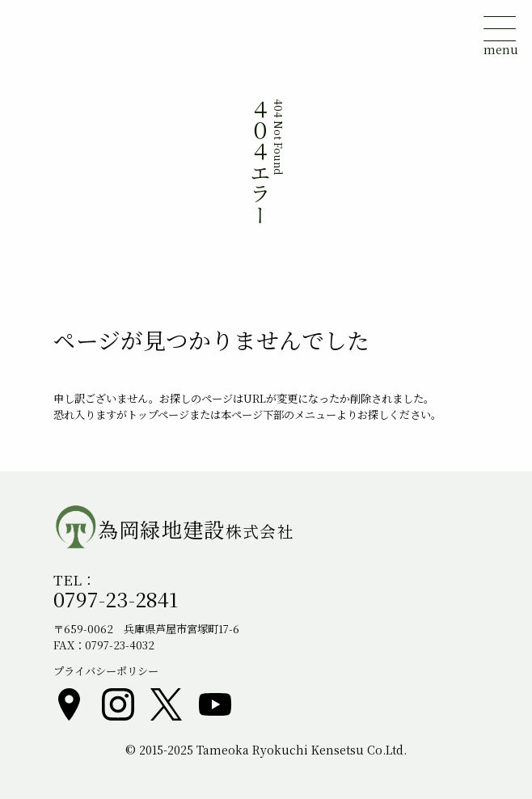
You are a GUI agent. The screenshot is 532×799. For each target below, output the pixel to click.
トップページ (158, 414)
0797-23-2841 (116, 599)
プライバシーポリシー (106, 671)
